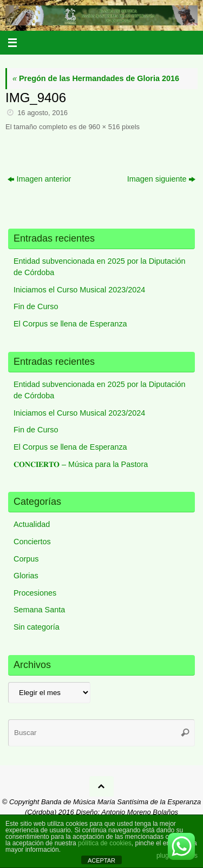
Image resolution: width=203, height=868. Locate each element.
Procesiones (35, 593)
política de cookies (105, 843)
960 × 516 (104, 127)
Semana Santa (39, 610)
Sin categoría (37, 627)
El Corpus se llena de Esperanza (70, 324)
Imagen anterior (40, 179)
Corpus (26, 559)
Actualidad (32, 524)
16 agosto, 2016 (42, 113)
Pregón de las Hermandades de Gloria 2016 (96, 78)
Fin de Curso (36, 306)
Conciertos (32, 542)
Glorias (26, 576)
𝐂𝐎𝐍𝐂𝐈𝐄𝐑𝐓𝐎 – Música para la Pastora (81, 464)
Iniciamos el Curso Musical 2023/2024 (79, 290)
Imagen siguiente (162, 179)
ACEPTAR (101, 860)
